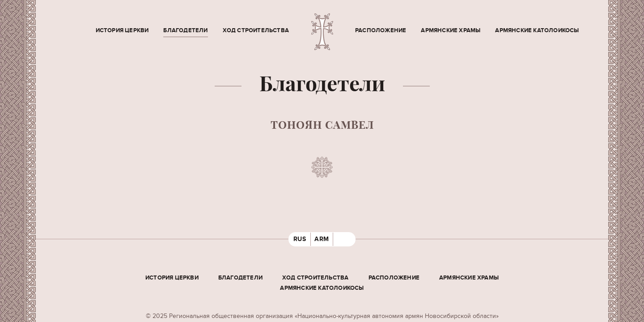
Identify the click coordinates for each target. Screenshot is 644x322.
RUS (300, 239)
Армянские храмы (451, 30)
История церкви (122, 30)
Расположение (381, 30)
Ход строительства (256, 30)
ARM (322, 239)
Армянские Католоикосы (537, 30)
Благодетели (185, 30)
